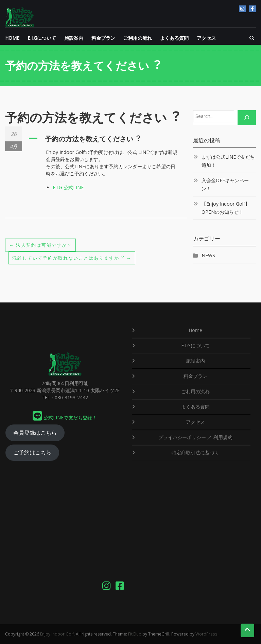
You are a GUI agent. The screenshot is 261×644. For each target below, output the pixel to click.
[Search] (247, 118)
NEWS (208, 255)
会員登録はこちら (35, 433)
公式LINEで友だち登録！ (65, 417)
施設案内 (74, 38)
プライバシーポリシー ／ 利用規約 (195, 437)
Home (195, 330)
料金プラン (103, 38)
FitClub (135, 634)
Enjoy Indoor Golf (57, 634)
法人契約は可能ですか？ (42, 245)
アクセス (206, 38)
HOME (12, 38)
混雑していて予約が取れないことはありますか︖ (76, 258)
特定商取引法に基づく (195, 452)
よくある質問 (174, 38)
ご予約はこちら (32, 452)
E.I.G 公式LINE (68, 187)
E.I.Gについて (42, 38)
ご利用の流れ (138, 38)
